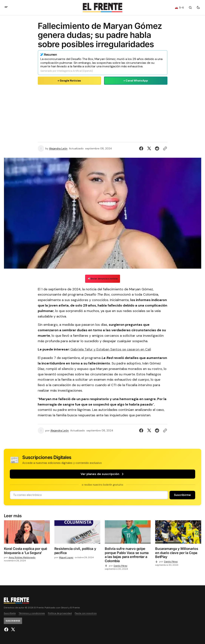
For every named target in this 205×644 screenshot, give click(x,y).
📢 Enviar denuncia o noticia (103, 279)
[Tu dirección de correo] (89, 495)
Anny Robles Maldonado (22, 558)
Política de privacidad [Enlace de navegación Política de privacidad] (60, 613)
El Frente (75, 608)
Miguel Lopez (66, 558)
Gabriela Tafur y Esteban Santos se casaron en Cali (111, 349)
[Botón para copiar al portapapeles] (164, 148)
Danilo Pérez (120, 566)
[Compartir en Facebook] (142, 148)
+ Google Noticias (69, 81)
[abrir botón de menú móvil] (6, 7)
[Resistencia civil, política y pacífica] (77, 551)
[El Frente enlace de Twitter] (13, 629)
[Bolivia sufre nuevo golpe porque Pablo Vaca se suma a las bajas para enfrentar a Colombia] (128, 556)
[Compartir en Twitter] (149, 148)
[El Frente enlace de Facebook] (7, 629)
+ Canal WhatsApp (136, 81)
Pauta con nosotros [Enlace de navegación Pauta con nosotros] (86, 613)
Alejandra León (58, 149)
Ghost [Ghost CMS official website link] (64, 608)
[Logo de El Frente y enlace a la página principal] (102, 8)
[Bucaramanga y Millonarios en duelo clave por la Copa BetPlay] (178, 554)
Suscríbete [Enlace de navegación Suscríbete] (10, 613)
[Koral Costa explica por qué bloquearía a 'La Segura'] (27, 551)
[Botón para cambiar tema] (198, 8)
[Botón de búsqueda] (190, 8)
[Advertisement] (103, 113)
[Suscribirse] (182, 495)
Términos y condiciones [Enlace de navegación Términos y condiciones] (32, 613)
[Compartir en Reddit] (157, 148)
